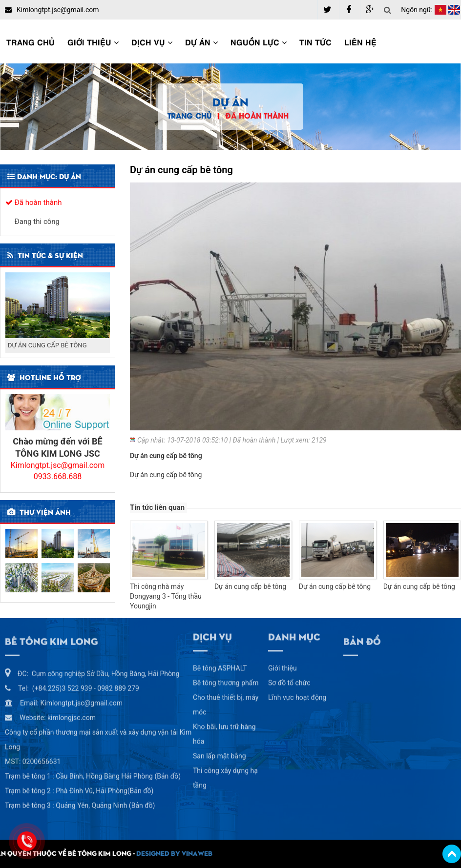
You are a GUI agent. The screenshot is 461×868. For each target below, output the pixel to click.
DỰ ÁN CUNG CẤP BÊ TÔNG (47, 345)
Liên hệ (360, 41)
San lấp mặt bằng (220, 753)
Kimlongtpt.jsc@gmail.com (58, 465)
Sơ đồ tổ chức (289, 680)
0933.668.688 (58, 476)
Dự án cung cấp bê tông (250, 586)
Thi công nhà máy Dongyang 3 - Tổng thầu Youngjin (166, 596)
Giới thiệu (93, 41)
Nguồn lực (259, 41)
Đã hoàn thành (257, 115)
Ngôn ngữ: (417, 10)
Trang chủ (31, 41)
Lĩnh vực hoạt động (297, 695)
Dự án (201, 41)
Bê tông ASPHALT (220, 666)
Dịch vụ (152, 41)
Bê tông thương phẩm (226, 680)
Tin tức (315, 41)
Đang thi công (32, 222)
